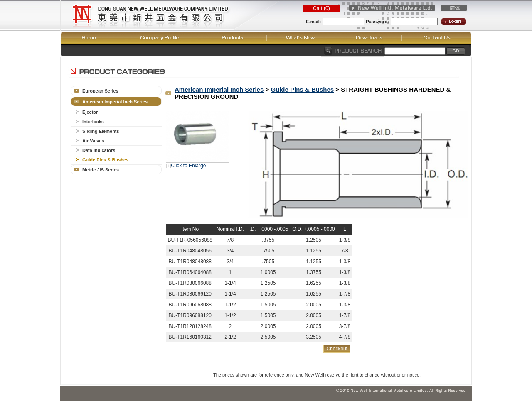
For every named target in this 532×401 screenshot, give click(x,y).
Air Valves (93, 141)
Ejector (90, 112)
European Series (100, 91)
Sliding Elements (101, 131)
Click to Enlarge (188, 166)
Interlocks (93, 122)
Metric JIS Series (101, 170)
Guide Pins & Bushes (105, 160)
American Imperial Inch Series (115, 102)
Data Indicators (99, 150)
